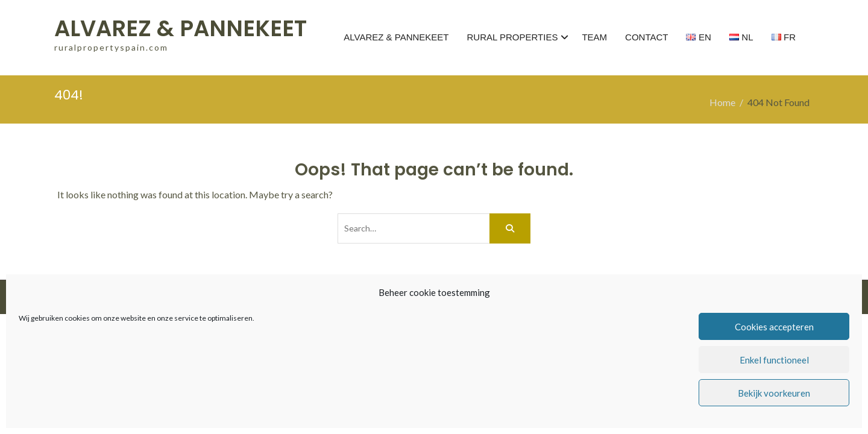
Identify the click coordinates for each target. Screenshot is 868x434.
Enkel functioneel (774, 360)
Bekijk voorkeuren (774, 393)
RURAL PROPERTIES (513, 37)
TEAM (594, 37)
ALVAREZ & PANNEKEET (181, 28)
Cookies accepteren (774, 327)
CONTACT (646, 37)
